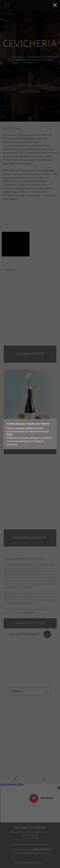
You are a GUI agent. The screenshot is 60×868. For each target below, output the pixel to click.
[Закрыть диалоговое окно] (55, 5)
